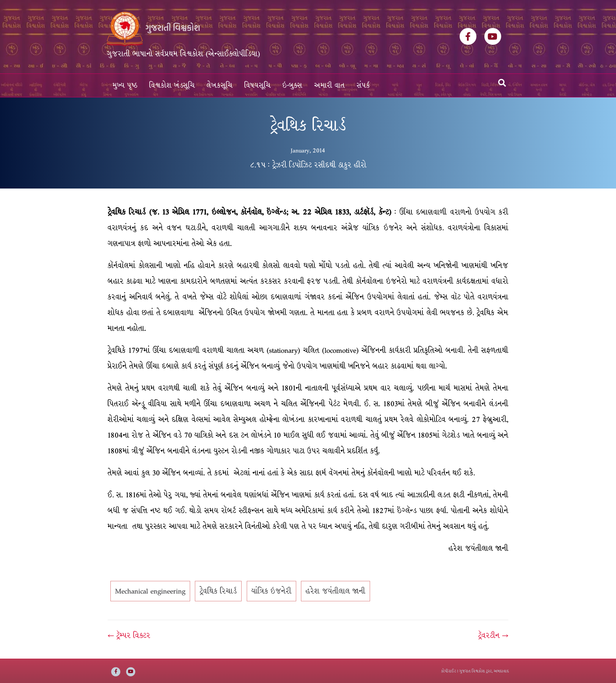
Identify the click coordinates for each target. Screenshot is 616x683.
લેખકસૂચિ (220, 85)
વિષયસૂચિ (258, 85)
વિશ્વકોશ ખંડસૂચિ (172, 85)
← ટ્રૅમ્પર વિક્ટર (129, 635)
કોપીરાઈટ (449, 671)
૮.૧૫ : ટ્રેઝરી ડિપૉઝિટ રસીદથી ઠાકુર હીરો (308, 165)
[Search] (502, 83)
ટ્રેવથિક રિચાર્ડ (218, 591)
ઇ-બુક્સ (292, 85)
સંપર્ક (363, 85)
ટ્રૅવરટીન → (493, 635)
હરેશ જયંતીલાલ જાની (335, 591)
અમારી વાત (330, 85)
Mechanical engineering (150, 591)
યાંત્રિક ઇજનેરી (271, 591)
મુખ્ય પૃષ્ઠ (125, 85)
